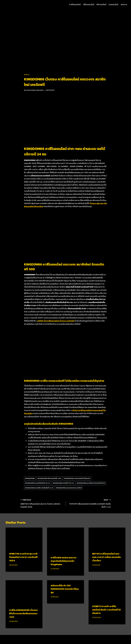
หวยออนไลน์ (113, 4)
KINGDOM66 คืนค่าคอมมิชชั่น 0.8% (49, 478)
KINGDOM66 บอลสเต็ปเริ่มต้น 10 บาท (38, 483)
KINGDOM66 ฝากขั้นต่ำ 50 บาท (63, 483)
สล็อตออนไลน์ (89, 4)
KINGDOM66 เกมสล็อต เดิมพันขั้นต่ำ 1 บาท (39, 488)
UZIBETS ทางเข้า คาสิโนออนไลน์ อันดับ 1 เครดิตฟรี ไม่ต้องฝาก (106, 610)
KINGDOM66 (30, 478)
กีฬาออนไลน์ (101, 4)
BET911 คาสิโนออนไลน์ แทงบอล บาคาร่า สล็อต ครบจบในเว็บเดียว (106, 557)
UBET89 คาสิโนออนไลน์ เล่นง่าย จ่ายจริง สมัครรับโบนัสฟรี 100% (42, 503)
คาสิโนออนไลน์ (75, 4)
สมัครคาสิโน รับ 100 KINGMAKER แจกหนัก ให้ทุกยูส (65, 589)
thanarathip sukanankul (35, 90)
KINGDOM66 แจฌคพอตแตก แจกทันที (69, 488)
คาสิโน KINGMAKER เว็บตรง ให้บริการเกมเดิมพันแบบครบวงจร (23, 613)
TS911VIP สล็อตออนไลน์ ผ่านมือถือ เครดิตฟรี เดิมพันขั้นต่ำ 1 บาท (89, 503)
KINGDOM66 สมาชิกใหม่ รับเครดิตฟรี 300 (91, 483)
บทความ (124, 4)
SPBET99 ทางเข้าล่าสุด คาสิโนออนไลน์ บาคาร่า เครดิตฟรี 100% (23, 557)
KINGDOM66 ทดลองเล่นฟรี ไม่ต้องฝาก (77, 478)
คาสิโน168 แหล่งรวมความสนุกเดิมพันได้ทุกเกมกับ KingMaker (64, 561)
